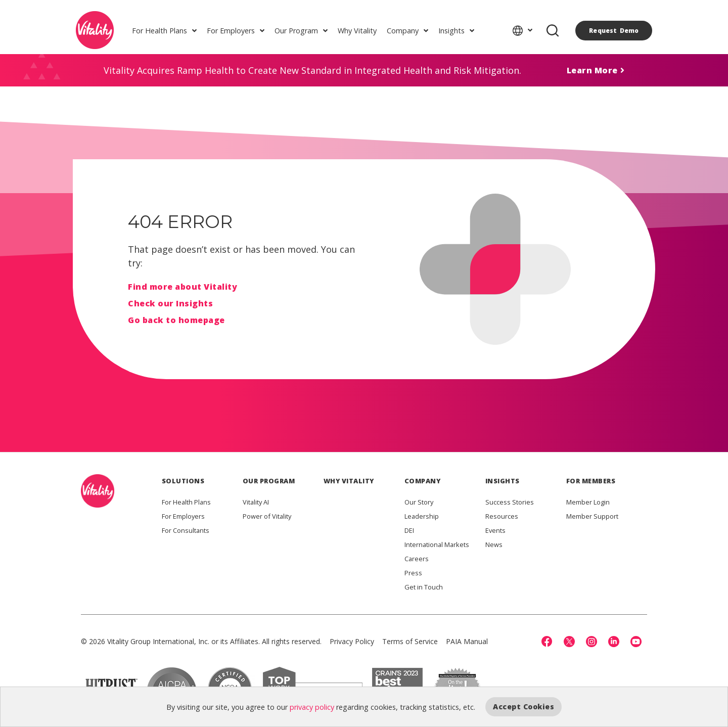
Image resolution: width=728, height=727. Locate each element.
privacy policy (312, 707)
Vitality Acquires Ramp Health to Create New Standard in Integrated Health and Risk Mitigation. (312, 70)
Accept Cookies (524, 707)
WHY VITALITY (349, 481)
